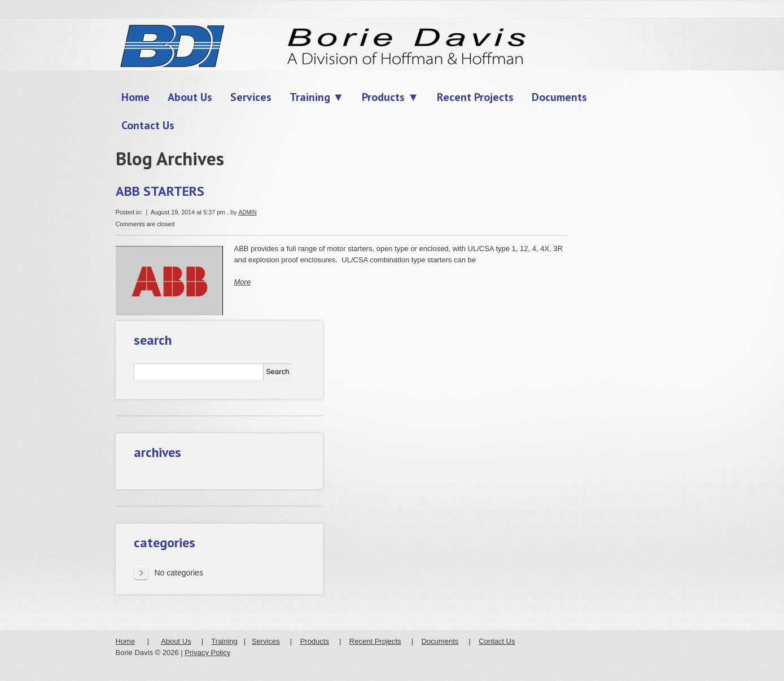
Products (315, 641)
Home (126, 641)
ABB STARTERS (160, 191)
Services (266, 641)
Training (224, 641)
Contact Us (497, 641)
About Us (176, 641)
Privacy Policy (207, 653)
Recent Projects (375, 641)
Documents (440, 641)
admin (247, 212)
